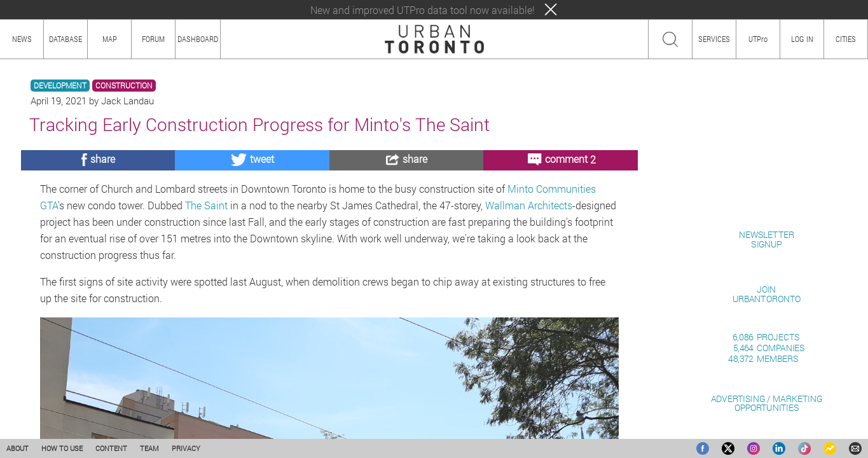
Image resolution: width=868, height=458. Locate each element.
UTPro (758, 39)
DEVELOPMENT (60, 86)
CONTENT (111, 448)
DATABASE (65, 39)
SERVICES (714, 39)
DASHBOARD (198, 39)
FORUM (153, 39)
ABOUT (17, 448)
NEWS (22, 39)
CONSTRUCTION (124, 86)
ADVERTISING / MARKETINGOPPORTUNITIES (767, 403)
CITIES (846, 39)
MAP (110, 39)
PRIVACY (186, 448)
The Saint (206, 205)
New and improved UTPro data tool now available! (423, 10)
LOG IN (802, 39)
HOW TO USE (62, 448)
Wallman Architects (529, 205)
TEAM (149, 448)
